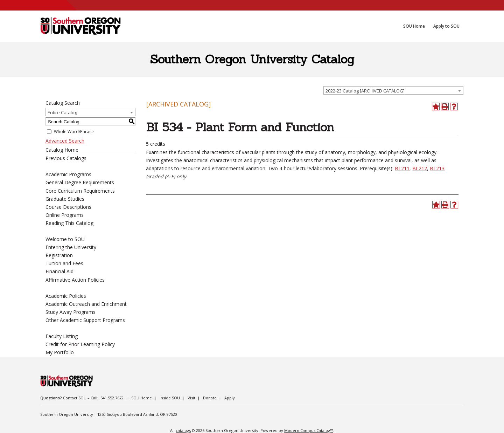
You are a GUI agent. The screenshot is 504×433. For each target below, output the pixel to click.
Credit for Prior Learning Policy (80, 344)
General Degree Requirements (80, 182)
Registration (59, 255)
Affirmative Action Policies (75, 280)
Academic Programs (68, 174)
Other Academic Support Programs (85, 320)
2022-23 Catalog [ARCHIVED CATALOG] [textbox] (365, 91)
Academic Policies (66, 296)
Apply (230, 398)
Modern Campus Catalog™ (309, 430)
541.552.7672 (112, 398)
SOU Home (142, 398)
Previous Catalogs (66, 158)
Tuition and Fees (64, 263)
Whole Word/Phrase (74, 132)
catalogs (183, 430)
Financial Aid (59, 271)
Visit (191, 398)
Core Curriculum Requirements (80, 191)
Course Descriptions (68, 207)
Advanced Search (65, 141)
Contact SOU (75, 398)
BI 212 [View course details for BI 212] (420, 168)
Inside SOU (170, 398)
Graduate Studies (65, 199)
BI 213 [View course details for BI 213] (437, 168)
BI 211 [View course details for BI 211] (402, 168)
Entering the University (71, 247)
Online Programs (65, 215)
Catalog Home (62, 150)
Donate (210, 398)
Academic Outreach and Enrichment (86, 304)
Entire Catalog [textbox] (62, 112)
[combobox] (393, 90)
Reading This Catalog (69, 223)
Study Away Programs (71, 312)
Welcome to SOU (65, 239)
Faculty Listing (62, 336)
